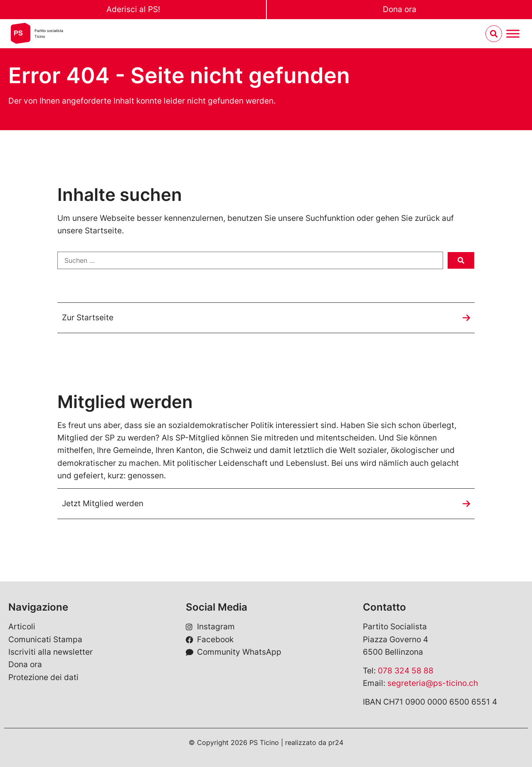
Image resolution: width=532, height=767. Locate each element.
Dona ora (400, 9)
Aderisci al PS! (133, 9)
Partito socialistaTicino (49, 33)
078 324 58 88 (406, 671)
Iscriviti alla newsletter (50, 652)
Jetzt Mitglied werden (103, 503)
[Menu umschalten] (513, 34)
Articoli (22, 627)
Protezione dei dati (43, 677)
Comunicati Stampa (45, 640)
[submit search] (461, 260)
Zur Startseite (88, 318)
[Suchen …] (250, 260)
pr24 (336, 742)
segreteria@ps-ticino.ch (433, 683)
